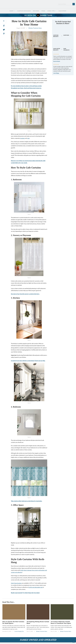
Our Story (62, 11)
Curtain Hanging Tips (19, 631)
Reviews (36, 11)
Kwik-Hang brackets (16, 583)
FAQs (43, 11)
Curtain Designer (24, 11)
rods (28, 138)
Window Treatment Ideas (35, 28)
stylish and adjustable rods (36, 587)
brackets (23, 138)
